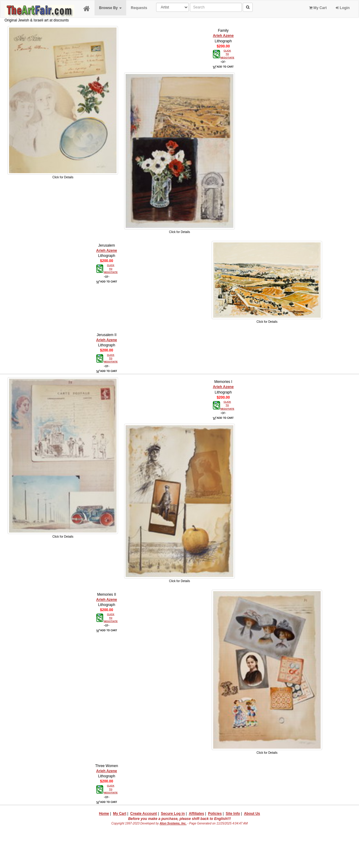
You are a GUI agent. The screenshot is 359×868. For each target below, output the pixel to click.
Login (343, 8)
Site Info (233, 814)
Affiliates (196, 814)
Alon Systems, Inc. (173, 823)
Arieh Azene (223, 36)
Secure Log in (173, 814)
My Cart (318, 8)
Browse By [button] (110, 8)
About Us (252, 814)
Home (104, 814)
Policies (215, 814)
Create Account (143, 814)
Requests (139, 8)
